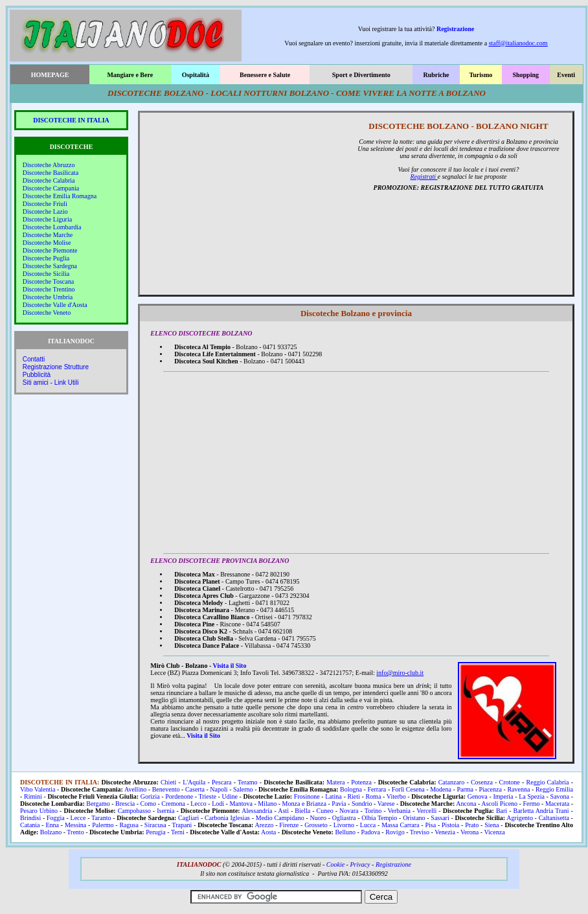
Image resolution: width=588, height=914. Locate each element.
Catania (30, 825)
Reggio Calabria (548, 782)
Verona (469, 832)
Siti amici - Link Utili (51, 383)
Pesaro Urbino (39, 811)
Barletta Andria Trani (541, 811)
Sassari (440, 818)
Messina (75, 825)
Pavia (339, 804)
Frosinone (307, 796)
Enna (52, 825)
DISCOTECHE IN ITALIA (71, 120)
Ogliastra (344, 818)
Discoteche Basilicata (51, 173)
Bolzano (51, 832)
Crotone (510, 782)
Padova (370, 832)
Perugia (156, 832)
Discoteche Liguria (47, 219)
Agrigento (520, 818)
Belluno (345, 832)
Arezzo (265, 825)
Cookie (335, 864)
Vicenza (494, 832)
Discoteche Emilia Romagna (60, 196)
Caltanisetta (554, 818)
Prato (472, 825)
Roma (373, 796)
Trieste (208, 796)
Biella (302, 811)
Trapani (182, 825)
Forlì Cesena (408, 789)
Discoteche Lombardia (52, 227)
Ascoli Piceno (499, 804)
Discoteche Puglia (46, 258)
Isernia (165, 811)
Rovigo (395, 832)
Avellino (135, 789)
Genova (478, 796)
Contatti (34, 359)
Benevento (166, 789)
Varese (386, 804)
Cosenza (482, 782)
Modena (441, 789)
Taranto (101, 818)
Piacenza (490, 789)
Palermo (103, 825)
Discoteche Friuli (45, 204)
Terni (178, 832)
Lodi (218, 804)
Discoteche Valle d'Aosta (55, 305)
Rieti (353, 796)
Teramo (247, 782)
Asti (283, 811)
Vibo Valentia (38, 789)
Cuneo (325, 811)
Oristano (414, 818)
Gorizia (150, 796)
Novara (349, 811)
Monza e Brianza (304, 804)
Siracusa (155, 825)
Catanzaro (452, 782)
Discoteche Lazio (45, 211)
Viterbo (396, 796)
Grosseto (316, 825)
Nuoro (318, 818)
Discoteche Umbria (48, 297)
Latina (334, 796)
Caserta (195, 789)
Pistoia (450, 825)
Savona (560, 796)
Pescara (222, 782)
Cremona (173, 804)
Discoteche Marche (48, 235)
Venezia (445, 832)
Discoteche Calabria (49, 180)
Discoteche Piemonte (50, 250)
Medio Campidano (280, 818)
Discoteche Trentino (49, 289)
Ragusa (129, 825)
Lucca (368, 825)
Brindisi (30, 818)
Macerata (557, 804)
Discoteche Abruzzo (49, 165)
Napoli (219, 789)
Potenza (361, 782)
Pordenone (179, 796)
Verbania (399, 811)
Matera (335, 782)
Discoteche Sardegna (50, 266)
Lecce (78, 818)
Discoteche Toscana (48, 281)
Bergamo (98, 804)
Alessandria (257, 811)
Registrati (424, 177)
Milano (267, 804)
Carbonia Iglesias (227, 818)
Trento (75, 832)
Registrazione (455, 29)
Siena (492, 825)
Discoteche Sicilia (46, 274)
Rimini (33, 796)
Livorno (344, 825)
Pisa (430, 825)
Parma (465, 789)
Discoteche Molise (47, 243)
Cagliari (188, 818)
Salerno (243, 789)
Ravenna (518, 789)
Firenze (289, 825)
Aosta (268, 832)
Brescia (125, 804)
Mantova (241, 804)
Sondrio (362, 804)
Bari (502, 811)
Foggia (56, 818)
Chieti (168, 782)
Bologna (351, 789)
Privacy (360, 864)
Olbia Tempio (379, 818)
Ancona (466, 804)
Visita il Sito (230, 666)
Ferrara (377, 789)
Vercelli (426, 811)
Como (148, 804)
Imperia (503, 796)
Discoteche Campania (51, 188)
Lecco (198, 804)
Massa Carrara (400, 825)
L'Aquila (194, 782)
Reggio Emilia (554, 789)
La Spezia (532, 796)
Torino (373, 811)
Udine (230, 796)
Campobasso (134, 811)
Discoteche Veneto (47, 313)
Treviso (420, 832)
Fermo (531, 804)
